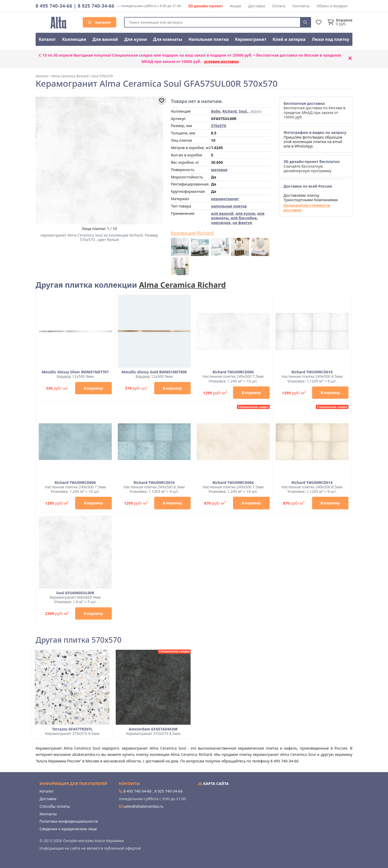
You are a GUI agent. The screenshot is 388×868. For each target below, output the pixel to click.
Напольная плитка (209, 39)
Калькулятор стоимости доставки (307, 208)
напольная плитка (229, 206)
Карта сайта (213, 784)
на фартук (242, 223)
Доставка (257, 6)
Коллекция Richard (192, 233)
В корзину (93, 388)
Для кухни (135, 39)
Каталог (99, 22)
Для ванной (105, 39)
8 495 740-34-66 (54, 6)
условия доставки (221, 61)
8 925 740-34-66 (96, 6)
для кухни (245, 213)
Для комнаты (168, 39)
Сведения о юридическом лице (68, 829)
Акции (236, 6)
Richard (230, 111)
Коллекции (74, 39)
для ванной (222, 213)
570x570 (219, 126)
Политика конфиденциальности (69, 821)
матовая (219, 170)
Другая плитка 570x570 (79, 640)
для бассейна (244, 218)
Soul (243, 111)
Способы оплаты (55, 806)
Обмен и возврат (332, 6)
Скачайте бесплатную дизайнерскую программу (312, 166)
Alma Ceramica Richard (182, 285)
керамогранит (225, 199)
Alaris (256, 111)
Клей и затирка (289, 39)
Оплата (279, 6)
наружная (221, 223)
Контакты (301, 6)
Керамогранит (251, 39)
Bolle (216, 111)
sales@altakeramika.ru (143, 806)
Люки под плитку (331, 39)
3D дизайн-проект (205, 6)
